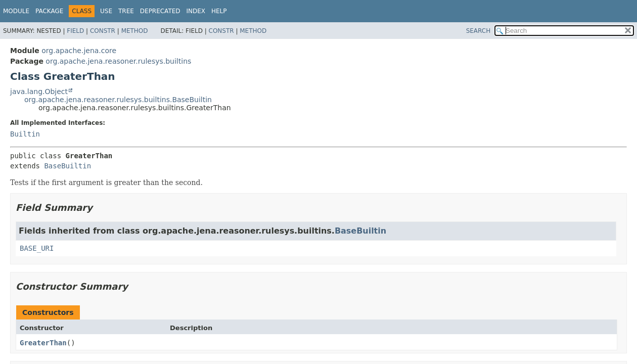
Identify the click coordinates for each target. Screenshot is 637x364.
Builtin (25, 134)
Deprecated (160, 11)
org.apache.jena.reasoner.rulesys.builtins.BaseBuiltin (118, 100)
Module (16, 11)
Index (196, 11)
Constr (103, 31)
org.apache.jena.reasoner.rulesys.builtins (118, 61)
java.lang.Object (39, 92)
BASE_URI (37, 248)
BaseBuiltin (67, 166)
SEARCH (479, 31)
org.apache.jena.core (79, 51)
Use (106, 11)
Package (49, 11)
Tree (126, 11)
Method (135, 31)
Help (219, 11)
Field (75, 31)
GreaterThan (43, 343)
